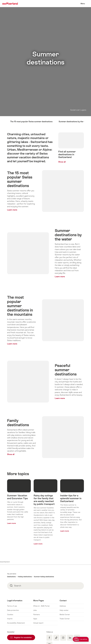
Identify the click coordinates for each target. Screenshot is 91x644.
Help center (64, 610)
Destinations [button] (11, 577)
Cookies (10, 614)
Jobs (35, 610)
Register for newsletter (23, 637)
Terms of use (12, 606)
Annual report (38, 623)
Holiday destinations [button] (25, 577)
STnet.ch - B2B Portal (41, 606)
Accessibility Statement (16, 623)
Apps (35, 619)
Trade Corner (65, 619)
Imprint (10, 619)
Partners (37, 614)
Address (63, 606)
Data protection (13, 610)
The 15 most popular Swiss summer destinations (31, 122)
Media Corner (65, 614)
